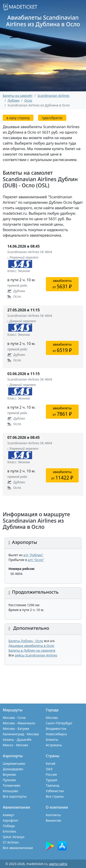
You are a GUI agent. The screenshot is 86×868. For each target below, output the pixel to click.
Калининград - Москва (21, 734)
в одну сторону (18, 118)
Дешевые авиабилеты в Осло (31, 646)
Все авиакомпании (18, 848)
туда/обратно (52, 118)
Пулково (9, 780)
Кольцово (11, 791)
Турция (52, 780)
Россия (51, 774)
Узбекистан (55, 791)
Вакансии (54, 820)
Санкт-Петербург (59, 723)
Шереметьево (14, 763)
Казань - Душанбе (17, 740)
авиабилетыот (62, 284)
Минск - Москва (15, 745)
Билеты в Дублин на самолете (32, 650)
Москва (52, 718)
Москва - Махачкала (19, 723)
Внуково (9, 774)
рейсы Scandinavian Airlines (36, 655)
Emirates (10, 831)
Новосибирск (57, 734)
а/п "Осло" (36, 560)
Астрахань (54, 745)
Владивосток (56, 729)
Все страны (55, 796)
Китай (51, 763)
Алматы (52, 740)
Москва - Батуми (16, 729)
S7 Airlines (11, 842)
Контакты (53, 815)
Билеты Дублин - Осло (26, 641)
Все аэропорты (15, 796)
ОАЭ (49, 769)
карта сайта (58, 864)
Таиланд (53, 785)
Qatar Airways (14, 837)
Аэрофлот (11, 820)
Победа (9, 826)
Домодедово (13, 769)
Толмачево (12, 785)
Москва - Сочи (14, 718)
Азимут (8, 815)
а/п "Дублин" (33, 555)
